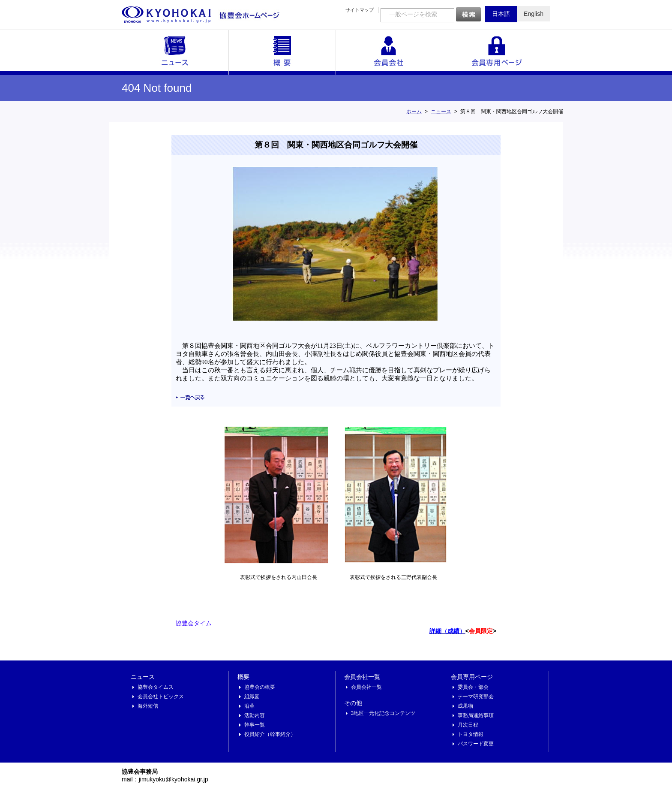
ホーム (414, 112)
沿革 (249, 706)
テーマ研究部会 (476, 697)
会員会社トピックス (161, 697)
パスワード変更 (476, 744)
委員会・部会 (473, 687)
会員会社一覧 (390, 52)
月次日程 (468, 725)
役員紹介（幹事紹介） (270, 734)
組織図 (252, 697)
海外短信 (148, 706)
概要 (282, 52)
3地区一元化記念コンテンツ (383, 713)
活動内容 (255, 715)
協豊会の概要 (260, 687)
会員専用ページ (497, 52)
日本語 (501, 14)
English (534, 14)
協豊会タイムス (156, 687)
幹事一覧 (255, 725)
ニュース (175, 52)
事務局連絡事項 (476, 715)
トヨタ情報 (471, 734)
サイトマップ (360, 10)
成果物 (465, 706)
